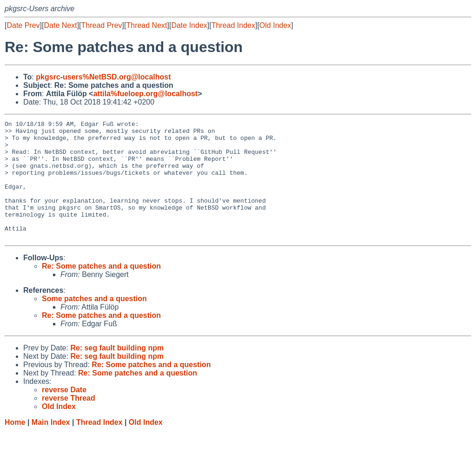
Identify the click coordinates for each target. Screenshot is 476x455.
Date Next (60, 25)
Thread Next (146, 25)
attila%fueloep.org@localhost (146, 94)
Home (15, 446)
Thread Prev (102, 25)
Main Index (51, 446)
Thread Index (233, 25)
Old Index (275, 25)
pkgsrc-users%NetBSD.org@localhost (103, 77)
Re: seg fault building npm (117, 372)
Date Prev (23, 25)
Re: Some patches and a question (101, 290)
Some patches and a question (94, 322)
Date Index (189, 25)
